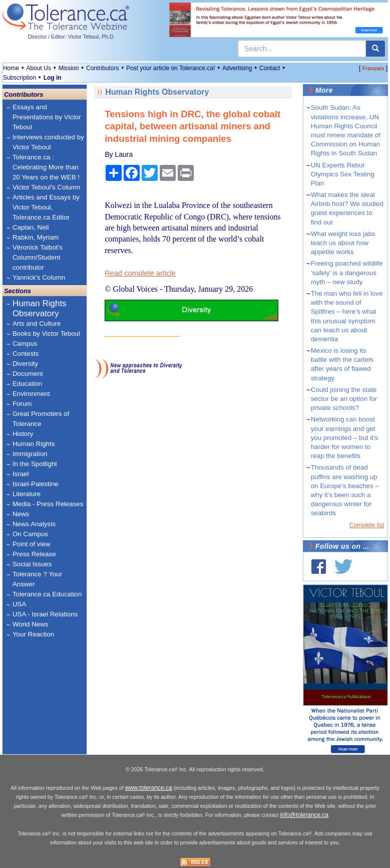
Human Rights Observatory (40, 308)
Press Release (34, 554)
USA (19, 604)
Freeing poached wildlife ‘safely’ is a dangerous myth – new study (347, 272)
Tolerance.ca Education (47, 594)
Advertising (237, 68)
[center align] (375, 49)
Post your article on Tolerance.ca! (170, 68)
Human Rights (34, 444)
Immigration (30, 454)
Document (28, 374)
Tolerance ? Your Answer (37, 579)
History (23, 434)
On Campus (30, 534)
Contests (26, 354)
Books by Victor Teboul (46, 334)
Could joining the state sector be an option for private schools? (344, 399)
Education (27, 384)
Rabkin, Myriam (36, 237)
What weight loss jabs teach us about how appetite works (343, 243)
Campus (25, 344)
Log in (53, 78)
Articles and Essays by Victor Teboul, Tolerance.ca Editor (46, 207)
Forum (22, 404)
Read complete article (140, 273)
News (21, 514)
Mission (69, 68)
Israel (21, 474)
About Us (39, 68)
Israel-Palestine (36, 484)
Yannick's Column (39, 277)
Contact (270, 68)
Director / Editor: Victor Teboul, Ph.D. (72, 37)
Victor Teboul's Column (46, 187)
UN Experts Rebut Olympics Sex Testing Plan (343, 174)
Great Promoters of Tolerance (41, 419)
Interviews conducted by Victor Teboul (48, 142)
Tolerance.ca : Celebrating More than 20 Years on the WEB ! (46, 167)
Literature (27, 494)
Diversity (25, 364)
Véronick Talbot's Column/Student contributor (38, 257)
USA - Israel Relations (45, 614)
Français (373, 68)
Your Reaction (33, 634)
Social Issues (32, 564)
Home (11, 68)
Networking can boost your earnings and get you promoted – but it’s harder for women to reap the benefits (345, 438)
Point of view (32, 544)
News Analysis (34, 524)
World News (31, 624)
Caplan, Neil (31, 227)
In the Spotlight (35, 464)
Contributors (102, 68)
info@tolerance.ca (304, 815)
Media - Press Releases (48, 504)
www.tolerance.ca (149, 788)
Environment (31, 394)
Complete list (367, 525)
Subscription (20, 78)
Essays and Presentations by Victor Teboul (47, 117)
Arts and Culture (37, 323)
